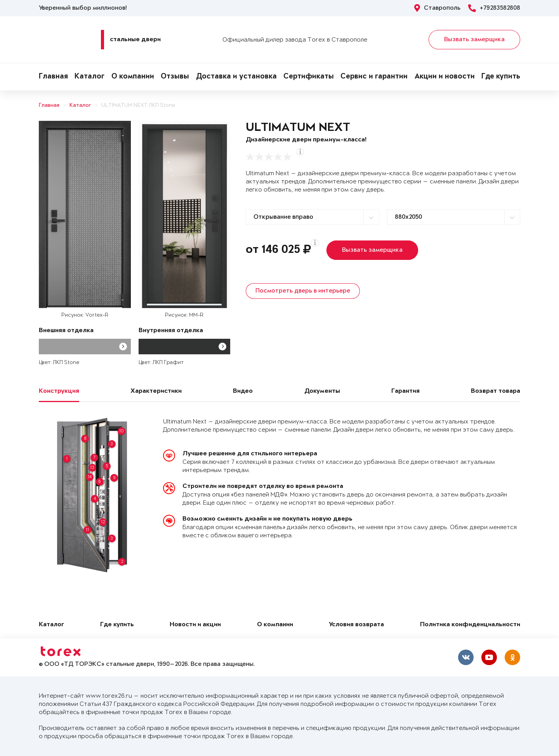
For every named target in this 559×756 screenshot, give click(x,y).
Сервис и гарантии (374, 77)
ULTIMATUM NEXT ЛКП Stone (138, 105)
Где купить (501, 77)
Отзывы (175, 77)
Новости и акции (195, 625)
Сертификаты (309, 77)
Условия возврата (356, 625)
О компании (133, 77)
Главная (53, 77)
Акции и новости (445, 77)
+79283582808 (494, 8)
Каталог (89, 77)
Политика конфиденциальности (470, 625)
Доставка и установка (236, 77)
